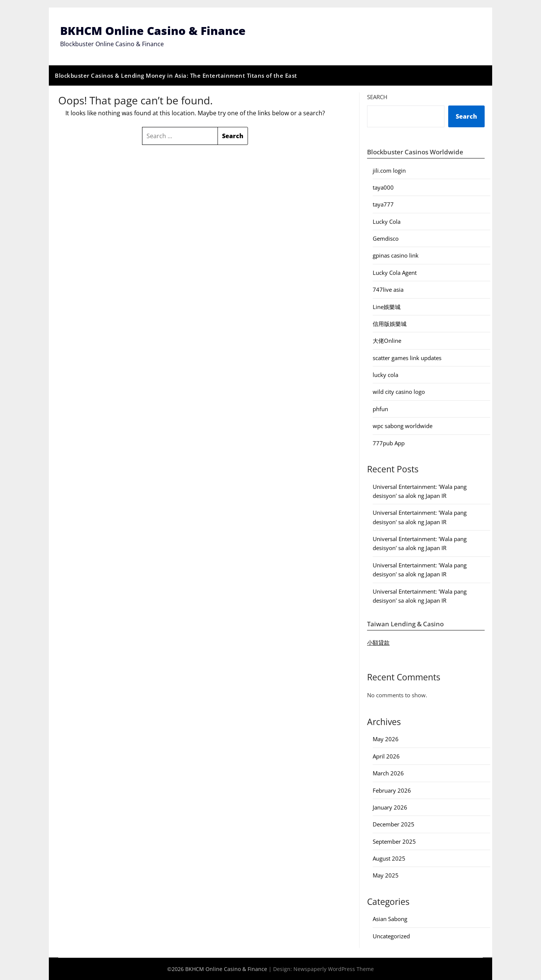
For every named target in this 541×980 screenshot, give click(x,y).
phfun (380, 409)
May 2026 (386, 739)
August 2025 (389, 858)
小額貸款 (378, 643)
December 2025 (394, 825)
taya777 (383, 205)
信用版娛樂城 (390, 324)
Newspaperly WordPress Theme (334, 969)
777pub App (389, 443)
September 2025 (394, 841)
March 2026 (388, 773)
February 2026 (392, 790)
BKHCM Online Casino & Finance (153, 31)
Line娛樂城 (387, 307)
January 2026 (390, 807)
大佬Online (387, 341)
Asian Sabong (390, 919)
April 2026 (386, 756)
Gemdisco (386, 238)
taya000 (383, 187)
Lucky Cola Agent (395, 273)
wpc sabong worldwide (403, 426)
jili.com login (389, 170)
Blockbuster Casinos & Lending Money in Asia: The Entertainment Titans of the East (176, 75)
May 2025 (386, 876)
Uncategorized (391, 936)
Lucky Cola (387, 222)
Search (377, 97)
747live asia (388, 289)
